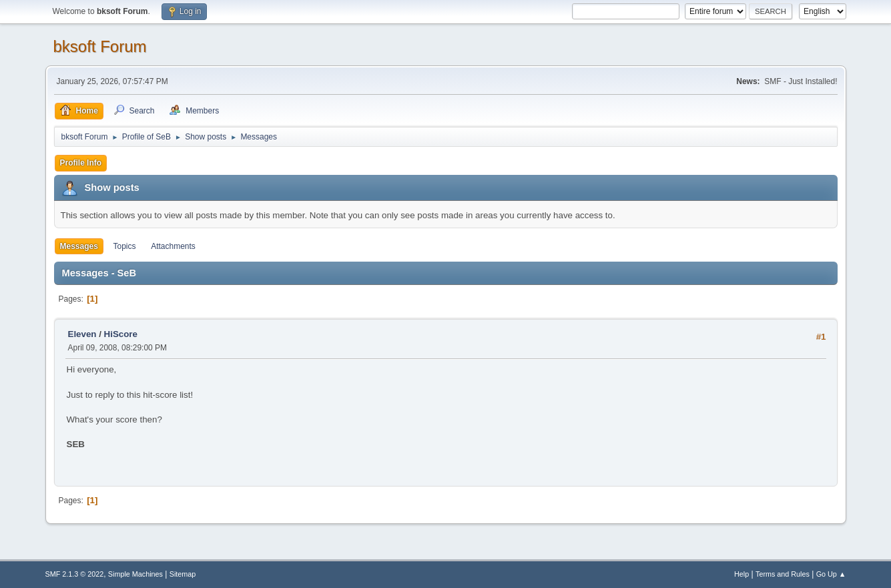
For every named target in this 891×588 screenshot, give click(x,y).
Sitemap (183, 574)
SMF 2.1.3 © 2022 (75, 574)
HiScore (121, 334)
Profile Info (81, 163)
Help (741, 574)
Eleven (82, 334)
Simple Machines (135, 574)
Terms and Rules (783, 574)
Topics (125, 246)
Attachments (173, 246)
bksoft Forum (100, 46)
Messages (79, 246)
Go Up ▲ (831, 574)
